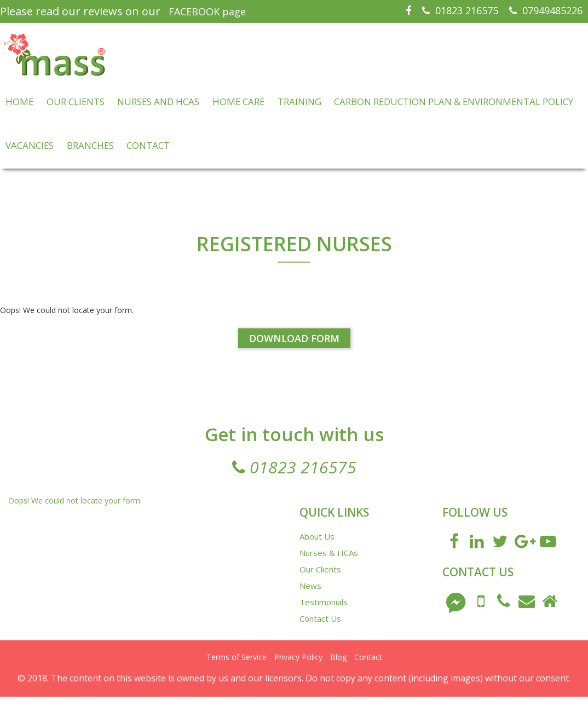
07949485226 (546, 10)
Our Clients (320, 578)
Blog (338, 666)
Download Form (294, 348)
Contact (368, 666)
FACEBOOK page (207, 11)
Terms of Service (237, 666)
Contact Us (320, 628)
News (310, 595)
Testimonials (324, 611)
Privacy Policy (298, 666)
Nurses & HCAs (329, 562)
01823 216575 (460, 10)
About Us (317, 546)
